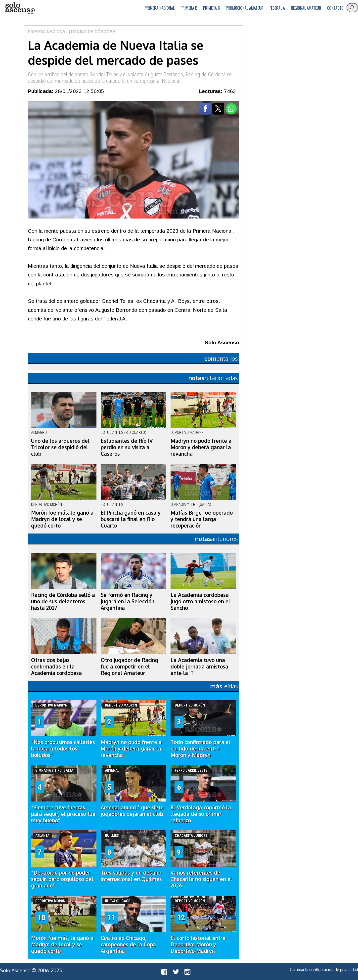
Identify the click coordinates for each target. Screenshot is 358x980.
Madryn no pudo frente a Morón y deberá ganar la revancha (201, 447)
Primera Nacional (160, 8)
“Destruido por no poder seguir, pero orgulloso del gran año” (62, 879)
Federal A (277, 8)
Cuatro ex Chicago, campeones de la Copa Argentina (128, 944)
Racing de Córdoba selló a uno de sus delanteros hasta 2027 (63, 601)
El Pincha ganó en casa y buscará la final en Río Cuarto (131, 519)
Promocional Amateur (245, 8)
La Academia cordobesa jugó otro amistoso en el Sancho (200, 601)
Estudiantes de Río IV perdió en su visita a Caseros (127, 447)
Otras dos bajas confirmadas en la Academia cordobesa (56, 667)
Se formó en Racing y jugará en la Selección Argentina (128, 601)
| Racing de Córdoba (92, 32)
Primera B (189, 8)
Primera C (211, 8)
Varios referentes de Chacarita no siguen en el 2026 (201, 879)
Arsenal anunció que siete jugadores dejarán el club (132, 811)
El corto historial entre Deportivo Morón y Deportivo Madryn (198, 944)
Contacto (335, 8)
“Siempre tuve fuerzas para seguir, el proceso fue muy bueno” (63, 814)
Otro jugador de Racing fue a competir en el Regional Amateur (129, 667)
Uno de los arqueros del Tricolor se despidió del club (60, 447)
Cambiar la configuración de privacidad (324, 970)
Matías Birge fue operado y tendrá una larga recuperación (202, 519)
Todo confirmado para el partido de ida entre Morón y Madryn (201, 749)
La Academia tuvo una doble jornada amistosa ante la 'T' (199, 667)
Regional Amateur (306, 8)
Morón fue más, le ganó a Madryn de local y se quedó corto (62, 519)
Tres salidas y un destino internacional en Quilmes (131, 876)
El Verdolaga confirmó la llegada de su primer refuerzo (201, 814)
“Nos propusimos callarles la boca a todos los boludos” (63, 749)
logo (20, 8)
